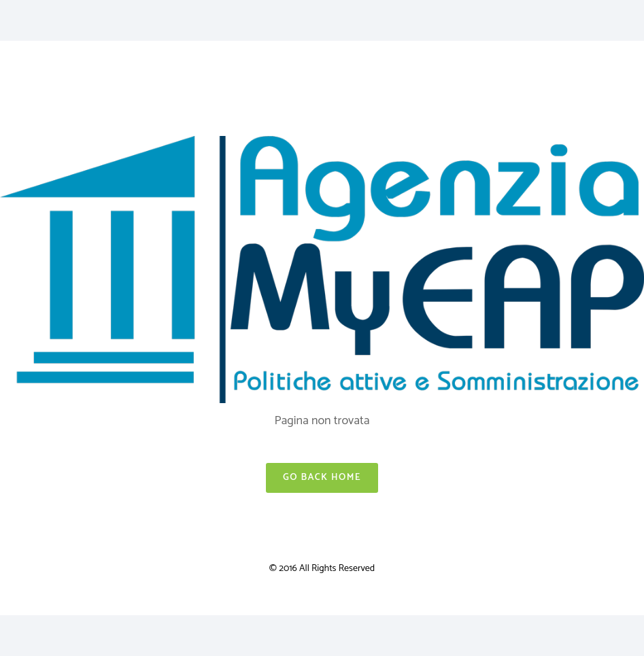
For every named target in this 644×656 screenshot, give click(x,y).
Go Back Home (322, 478)
